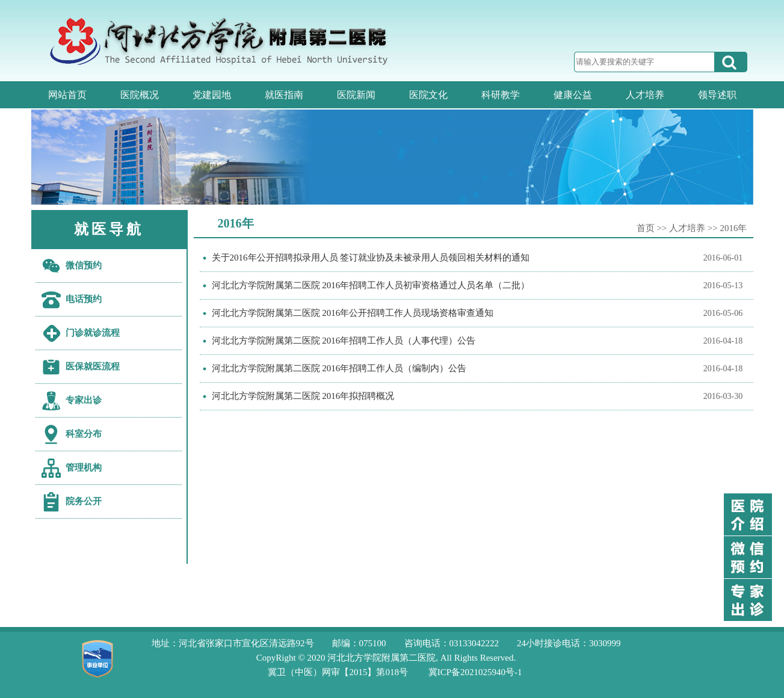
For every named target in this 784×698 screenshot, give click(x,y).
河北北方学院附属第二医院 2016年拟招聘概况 (303, 396)
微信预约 (84, 265)
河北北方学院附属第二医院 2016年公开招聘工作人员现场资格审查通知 (353, 313)
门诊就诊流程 (93, 333)
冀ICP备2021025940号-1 (475, 672)
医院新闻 (356, 95)
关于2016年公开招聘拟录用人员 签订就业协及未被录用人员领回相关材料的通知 (371, 258)
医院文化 (428, 95)
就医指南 (284, 95)
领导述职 (717, 95)
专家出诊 (84, 400)
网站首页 (67, 95)
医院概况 (140, 95)
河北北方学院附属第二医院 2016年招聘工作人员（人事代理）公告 (344, 341)
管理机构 (84, 468)
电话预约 (84, 299)
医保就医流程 (93, 366)
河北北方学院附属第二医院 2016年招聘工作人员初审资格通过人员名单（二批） (371, 285)
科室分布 (84, 434)
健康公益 (573, 95)
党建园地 (212, 95)
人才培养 (645, 95)
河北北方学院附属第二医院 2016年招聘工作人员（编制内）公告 (339, 368)
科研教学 (501, 95)
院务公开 (84, 501)
